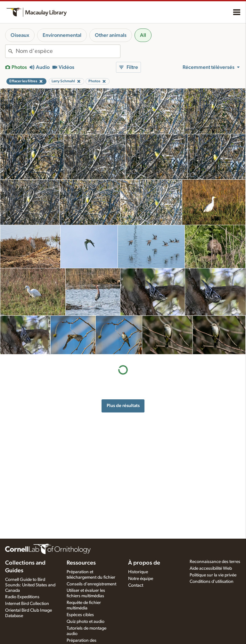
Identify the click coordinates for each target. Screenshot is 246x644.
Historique (138, 572)
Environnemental (62, 35)
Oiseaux (20, 35)
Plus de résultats (123, 406)
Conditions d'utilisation (212, 582)
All (143, 35)
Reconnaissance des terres (215, 562)
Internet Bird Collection (27, 604)
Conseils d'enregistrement (91, 584)
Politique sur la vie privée (213, 575)
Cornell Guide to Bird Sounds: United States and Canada (30, 585)
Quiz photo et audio (86, 622)
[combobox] (68, 51)
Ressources (81, 563)
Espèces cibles (80, 615)
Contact (136, 585)
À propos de (144, 563)
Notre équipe (141, 579)
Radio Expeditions (22, 597)
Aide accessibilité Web (211, 568)
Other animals (111, 35)
